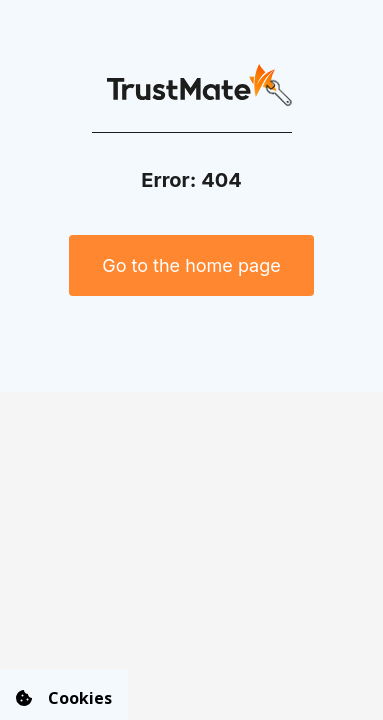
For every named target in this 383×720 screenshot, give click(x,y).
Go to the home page (191, 265)
